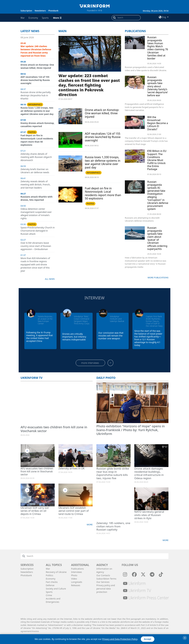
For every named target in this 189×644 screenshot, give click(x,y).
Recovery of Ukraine (56, 572)
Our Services (103, 582)
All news (50, 279)
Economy (33, 18)
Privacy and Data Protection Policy (120, 639)
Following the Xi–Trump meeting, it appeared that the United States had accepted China (40, 337)
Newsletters (40, 11)
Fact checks (52, 582)
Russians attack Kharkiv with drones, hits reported (37, 198)
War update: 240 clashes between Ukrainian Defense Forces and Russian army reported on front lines (36, 51)
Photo (74, 575)
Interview (95, 298)
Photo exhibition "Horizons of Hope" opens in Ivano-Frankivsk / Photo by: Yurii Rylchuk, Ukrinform (131, 430)
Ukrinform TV (32, 378)
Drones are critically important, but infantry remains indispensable (74, 337)
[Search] (129, 18)
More (90, 525)
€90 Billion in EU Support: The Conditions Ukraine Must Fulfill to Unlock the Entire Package (157, 160)
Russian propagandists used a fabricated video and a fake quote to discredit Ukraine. (146, 69)
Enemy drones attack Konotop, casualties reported (37, 125)
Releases (76, 585)
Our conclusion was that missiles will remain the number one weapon (111, 336)
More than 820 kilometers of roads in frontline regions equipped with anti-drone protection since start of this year (35, 264)
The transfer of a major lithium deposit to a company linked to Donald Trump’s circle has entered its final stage (146, 141)
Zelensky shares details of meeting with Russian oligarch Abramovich (36, 157)
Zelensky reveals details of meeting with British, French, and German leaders (35, 185)
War (23, 18)
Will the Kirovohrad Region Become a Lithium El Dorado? (158, 123)
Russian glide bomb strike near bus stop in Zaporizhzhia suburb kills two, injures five (113, 473)
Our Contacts (103, 575)
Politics (49, 575)
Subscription (26, 11)
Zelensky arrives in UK (72, 468)
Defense (50, 585)
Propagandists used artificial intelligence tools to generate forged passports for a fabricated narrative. (144, 107)
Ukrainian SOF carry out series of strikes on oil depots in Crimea (35, 511)
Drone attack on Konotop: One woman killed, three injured (37, 66)
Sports (45, 18)
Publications (135, 31)
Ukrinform (134, 583)
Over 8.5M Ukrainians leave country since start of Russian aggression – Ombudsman (36, 246)
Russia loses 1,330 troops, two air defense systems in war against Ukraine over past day (37, 111)
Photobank (53, 11)
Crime (49, 595)
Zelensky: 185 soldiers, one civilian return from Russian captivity (113, 526)
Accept (148, 639)
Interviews (76, 572)
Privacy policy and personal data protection (106, 589)
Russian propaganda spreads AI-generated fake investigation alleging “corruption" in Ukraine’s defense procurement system (158, 195)
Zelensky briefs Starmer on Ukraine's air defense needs (35, 171)
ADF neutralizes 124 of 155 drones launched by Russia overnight (35, 80)
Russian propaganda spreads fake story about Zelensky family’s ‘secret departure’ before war (158, 86)
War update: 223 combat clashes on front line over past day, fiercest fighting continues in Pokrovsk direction (89, 85)
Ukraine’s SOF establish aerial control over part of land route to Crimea (74, 511)
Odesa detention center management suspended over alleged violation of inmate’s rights (36, 214)
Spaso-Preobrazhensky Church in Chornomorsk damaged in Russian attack (38, 231)
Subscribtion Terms (106, 579)
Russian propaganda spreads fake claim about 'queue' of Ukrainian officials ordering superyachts (157, 238)
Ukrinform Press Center (146, 598)
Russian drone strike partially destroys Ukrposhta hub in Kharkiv (36, 95)
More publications (158, 278)
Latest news (30, 31)
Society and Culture (56, 589)
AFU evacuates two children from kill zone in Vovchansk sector (54, 429)
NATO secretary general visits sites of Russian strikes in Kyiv (149, 515)
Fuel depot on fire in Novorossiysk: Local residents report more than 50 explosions (37, 140)
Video (74, 579)
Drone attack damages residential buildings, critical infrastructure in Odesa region (149, 473)
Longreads (77, 582)
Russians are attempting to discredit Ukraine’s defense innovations (142, 219)
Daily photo (106, 378)
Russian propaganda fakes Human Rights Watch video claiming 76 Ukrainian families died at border (158, 48)
